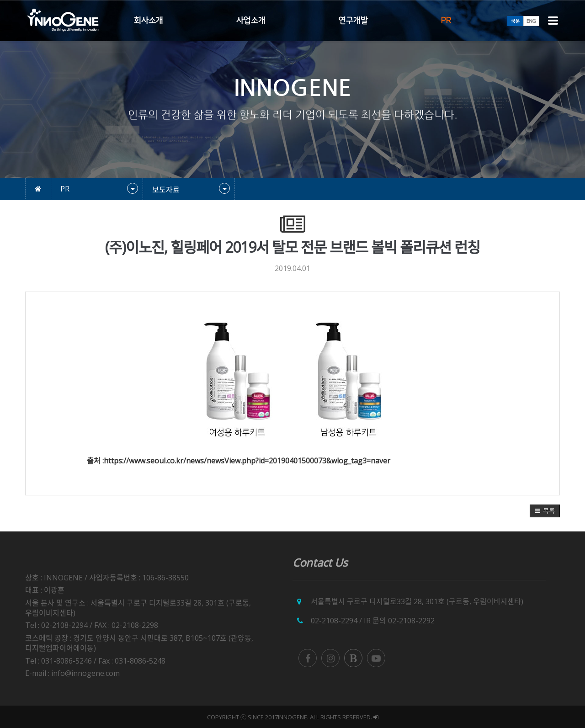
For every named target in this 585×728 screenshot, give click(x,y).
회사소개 (149, 21)
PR (446, 21)
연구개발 (353, 21)
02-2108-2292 (411, 621)
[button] (545, 511)
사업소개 (251, 21)
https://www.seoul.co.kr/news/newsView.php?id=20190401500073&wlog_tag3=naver (247, 461)
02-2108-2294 (334, 621)
